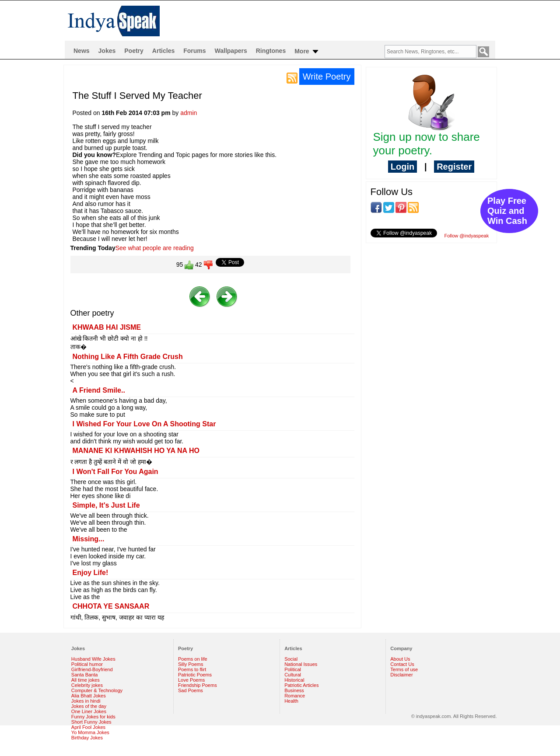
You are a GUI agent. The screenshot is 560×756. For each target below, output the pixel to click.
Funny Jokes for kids (93, 717)
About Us (400, 659)
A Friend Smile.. (99, 390)
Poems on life (193, 659)
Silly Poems (191, 664)
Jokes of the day (89, 706)
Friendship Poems (198, 685)
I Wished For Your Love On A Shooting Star (144, 424)
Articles (163, 51)
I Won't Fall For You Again (115, 472)
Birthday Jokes (87, 738)
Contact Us (402, 664)
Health (291, 701)
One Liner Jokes (89, 711)
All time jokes (86, 680)
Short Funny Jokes (91, 722)
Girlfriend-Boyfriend (92, 669)
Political (293, 669)
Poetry (134, 51)
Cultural (293, 675)
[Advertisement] (431, 307)
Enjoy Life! (91, 573)
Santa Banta (85, 675)
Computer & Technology (97, 690)
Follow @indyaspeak (467, 236)
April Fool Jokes (88, 727)
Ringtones (271, 51)
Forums (194, 51)
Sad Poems (191, 690)
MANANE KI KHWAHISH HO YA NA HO (136, 451)
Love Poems (191, 680)
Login (402, 167)
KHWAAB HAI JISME (107, 327)
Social (291, 659)
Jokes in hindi (86, 701)
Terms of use (404, 669)
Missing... (89, 539)
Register (454, 167)
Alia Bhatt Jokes (89, 696)
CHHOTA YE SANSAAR (111, 606)
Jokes (107, 51)
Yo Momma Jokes (90, 732)
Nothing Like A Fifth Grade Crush (128, 357)
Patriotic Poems (195, 675)
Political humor (87, 664)
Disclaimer (401, 675)
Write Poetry (327, 77)
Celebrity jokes (87, 685)
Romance (295, 696)
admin (189, 113)
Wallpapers (231, 51)
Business (294, 690)
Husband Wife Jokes (93, 659)
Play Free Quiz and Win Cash (507, 211)
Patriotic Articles (301, 685)
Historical (294, 680)
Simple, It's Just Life (106, 505)
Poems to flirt (192, 669)
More (307, 52)
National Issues (301, 664)
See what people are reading (155, 248)
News (82, 51)
